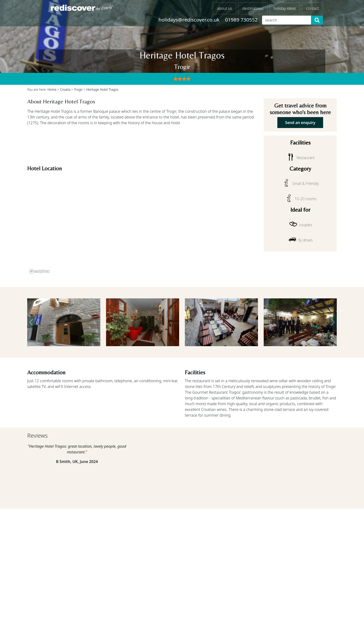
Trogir (78, 89)
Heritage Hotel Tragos (102, 89)
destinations (253, 8)
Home (52, 89)
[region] (143, 225)
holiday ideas (285, 8)
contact (312, 8)
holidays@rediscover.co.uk (189, 20)
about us (225, 8)
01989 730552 (241, 20)
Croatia (65, 89)
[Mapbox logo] (39, 271)
